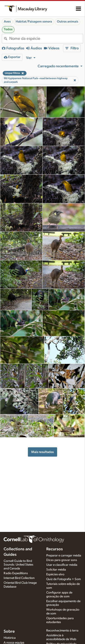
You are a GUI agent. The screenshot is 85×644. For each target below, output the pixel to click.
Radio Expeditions (16, 573)
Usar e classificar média (62, 565)
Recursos (55, 549)
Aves (7, 22)
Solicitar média (56, 570)
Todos (8, 29)
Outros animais (68, 22)
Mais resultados (42, 452)
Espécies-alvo (55, 574)
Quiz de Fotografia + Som (63, 579)
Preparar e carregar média (64, 556)
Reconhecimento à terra (62, 631)
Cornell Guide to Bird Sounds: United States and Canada (18, 565)
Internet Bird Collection (19, 578)
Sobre (9, 631)
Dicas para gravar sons (62, 560)
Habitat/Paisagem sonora (34, 22)
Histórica (10, 638)
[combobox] (46, 39)
